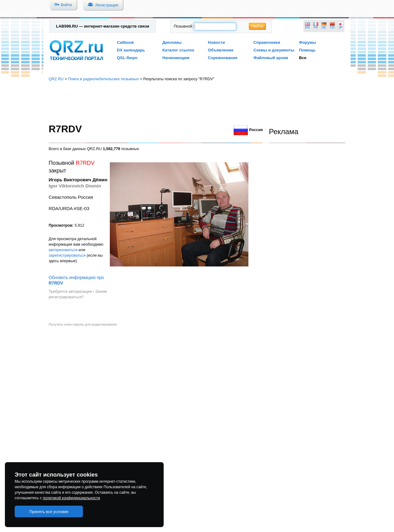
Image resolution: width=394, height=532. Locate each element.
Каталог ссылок (178, 50)
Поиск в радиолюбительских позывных (103, 79)
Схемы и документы (274, 50)
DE (324, 27)
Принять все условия (49, 512)
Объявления (221, 50)
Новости (217, 42)
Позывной (183, 26)
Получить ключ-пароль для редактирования (83, 324)
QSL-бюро (127, 58)
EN (307, 27)
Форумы (307, 42)
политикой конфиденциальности (71, 498)
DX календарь (131, 50)
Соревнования (223, 58)
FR (316, 27)
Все (303, 58)
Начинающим (176, 58)
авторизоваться (63, 250)
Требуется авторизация (70, 291)
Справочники (267, 42)
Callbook (125, 42)
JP (340, 27)
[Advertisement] (197, 103)
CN (332, 27)
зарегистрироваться (67, 255)
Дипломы (172, 42)
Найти (257, 26)
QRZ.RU (56, 79)
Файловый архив (271, 58)
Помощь (307, 50)
